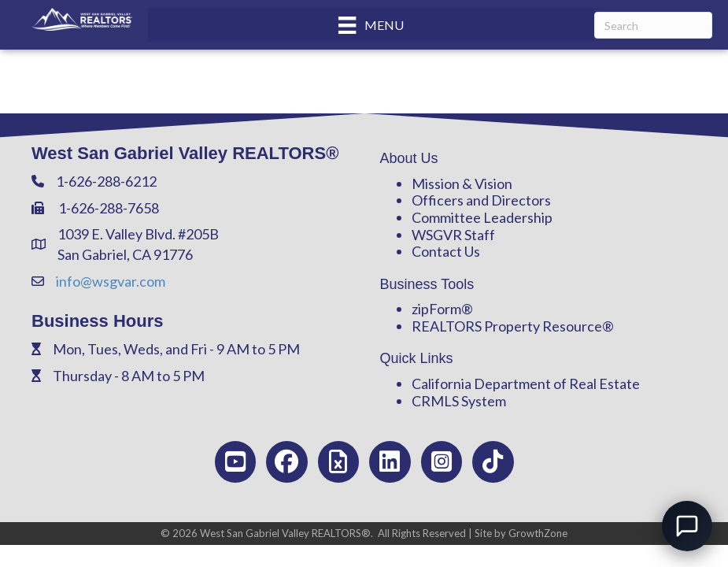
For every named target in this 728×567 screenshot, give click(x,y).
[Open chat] (687, 526)
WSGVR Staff (453, 235)
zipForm (436, 309)
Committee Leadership (482, 217)
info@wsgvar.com (111, 281)
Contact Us (446, 251)
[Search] (653, 25)
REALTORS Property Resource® (513, 326)
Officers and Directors (481, 200)
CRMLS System (459, 401)
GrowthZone (538, 533)
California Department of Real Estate (526, 384)
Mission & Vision (462, 183)
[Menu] (371, 25)
